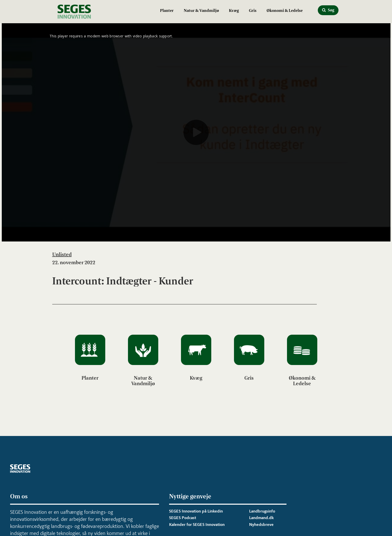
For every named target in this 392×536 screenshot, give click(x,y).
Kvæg (234, 10)
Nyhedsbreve (261, 525)
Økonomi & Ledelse (285, 10)
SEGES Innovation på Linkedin (196, 511)
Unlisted (62, 254)
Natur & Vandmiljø (201, 10)
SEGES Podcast (183, 518)
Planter (167, 10)
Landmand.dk (261, 518)
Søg (328, 10)
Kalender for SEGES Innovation (197, 525)
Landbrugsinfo (262, 511)
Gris (253, 10)
